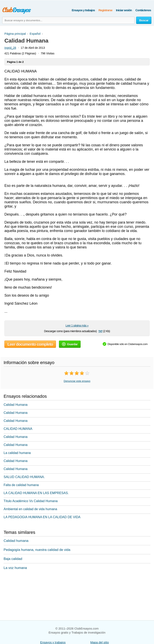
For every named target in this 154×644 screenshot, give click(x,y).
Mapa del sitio (100, 642)
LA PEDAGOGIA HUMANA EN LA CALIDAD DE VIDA (42, 517)
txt (100, 331)
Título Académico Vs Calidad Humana (31, 501)
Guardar (70, 344)
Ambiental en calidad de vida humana (30, 509)
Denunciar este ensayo (77, 381)
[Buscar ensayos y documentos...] (68, 20)
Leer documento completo (30, 344)
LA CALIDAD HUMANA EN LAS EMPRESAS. (36, 493)
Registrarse (105, 10)
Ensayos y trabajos (83, 10)
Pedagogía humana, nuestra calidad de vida (37, 550)
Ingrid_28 (10, 48)
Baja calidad (13, 559)
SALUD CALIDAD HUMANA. (24, 477)
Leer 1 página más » (77, 326)
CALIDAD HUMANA (18, 429)
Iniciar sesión (124, 10)
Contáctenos (143, 10)
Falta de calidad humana (21, 485)
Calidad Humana (16, 405)
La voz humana (15, 568)
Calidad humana (16, 541)
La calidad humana (17, 453)
